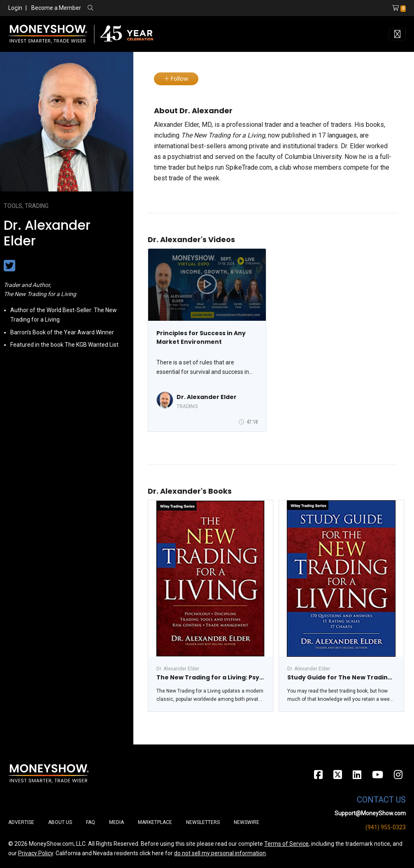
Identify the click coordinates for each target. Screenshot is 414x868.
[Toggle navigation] (397, 34)
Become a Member (56, 8)
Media (116, 822)
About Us (60, 822)
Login (15, 8)
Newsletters (203, 822)
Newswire (247, 822)
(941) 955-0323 (386, 827)
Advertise (21, 822)
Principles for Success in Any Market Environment (201, 337)
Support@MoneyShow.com (370, 813)
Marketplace (155, 822)
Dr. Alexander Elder (207, 397)
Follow (176, 79)
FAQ (91, 822)
